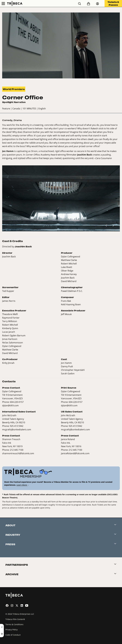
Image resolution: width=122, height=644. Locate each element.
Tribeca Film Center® (15, 619)
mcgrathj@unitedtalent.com (17, 429)
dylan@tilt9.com (10, 405)
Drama (18, 120)
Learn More (23, 485)
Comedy (7, 120)
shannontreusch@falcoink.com (18, 453)
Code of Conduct (13, 635)
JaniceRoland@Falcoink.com (75, 453)
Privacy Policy (12, 630)
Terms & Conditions (14, 624)
